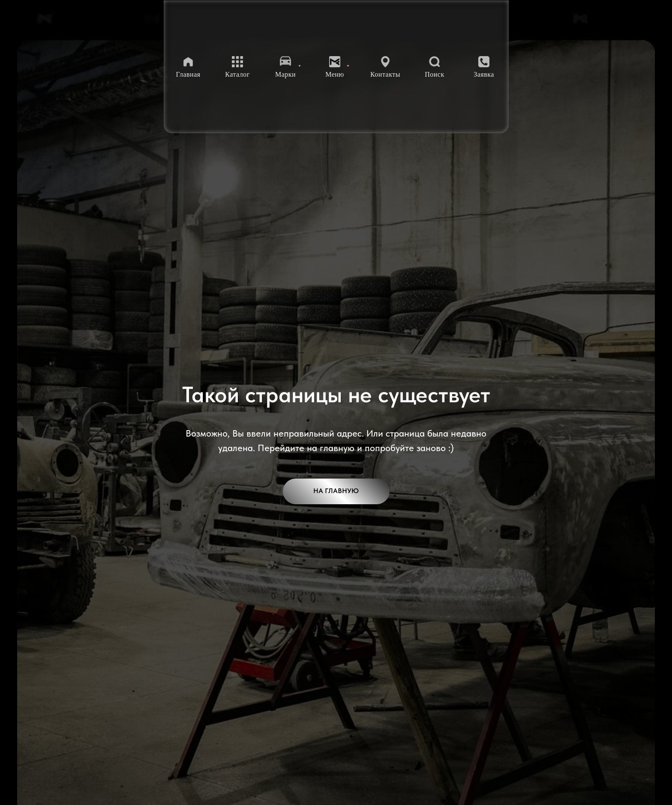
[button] (484, 67)
